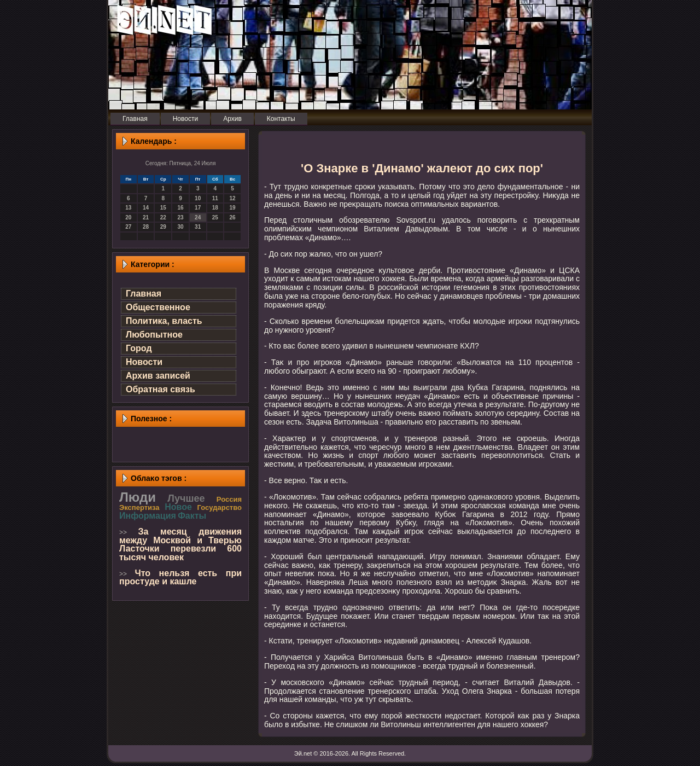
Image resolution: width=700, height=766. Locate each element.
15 (163, 208)
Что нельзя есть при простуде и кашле (180, 578)
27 (128, 227)
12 (233, 198)
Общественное (158, 307)
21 (146, 217)
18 (215, 208)
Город (139, 348)
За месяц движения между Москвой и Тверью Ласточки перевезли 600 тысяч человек (180, 544)
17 (198, 208)
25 (215, 217)
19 (233, 208)
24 (198, 217)
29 (163, 227)
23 (180, 217)
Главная (144, 294)
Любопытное (154, 335)
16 (180, 208)
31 (198, 227)
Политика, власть (164, 321)
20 (128, 217)
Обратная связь (161, 389)
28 (146, 227)
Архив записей (158, 376)
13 (128, 208)
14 (146, 208)
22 (163, 217)
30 (180, 227)
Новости (144, 362)
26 (233, 217)
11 (215, 198)
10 (198, 198)
